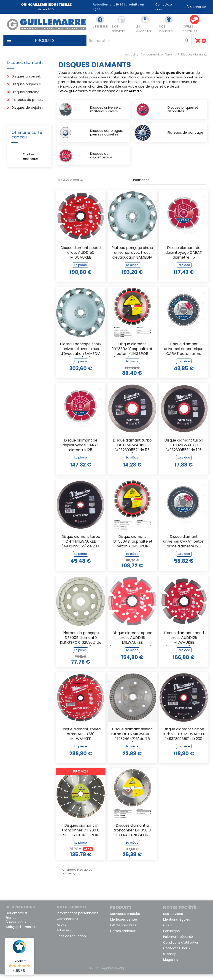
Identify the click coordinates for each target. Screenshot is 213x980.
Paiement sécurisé (178, 943)
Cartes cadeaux (30, 156)
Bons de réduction (71, 942)
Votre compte (72, 913)
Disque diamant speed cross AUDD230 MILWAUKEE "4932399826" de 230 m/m (81, 740)
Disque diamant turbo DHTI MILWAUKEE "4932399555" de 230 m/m (81, 548)
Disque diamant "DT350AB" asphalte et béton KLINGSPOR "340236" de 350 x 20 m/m (132, 548)
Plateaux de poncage (28, 100)
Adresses (64, 936)
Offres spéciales (123, 931)
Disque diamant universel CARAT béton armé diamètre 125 (184, 548)
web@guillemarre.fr (21, 933)
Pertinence (169, 186)
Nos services (173, 920)
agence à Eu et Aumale (122, 91)
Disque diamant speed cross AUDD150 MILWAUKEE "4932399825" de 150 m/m (81, 259)
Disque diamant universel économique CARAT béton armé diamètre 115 (184, 355)
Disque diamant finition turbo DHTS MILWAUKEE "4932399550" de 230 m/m (184, 740)
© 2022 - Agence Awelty (106, 974)
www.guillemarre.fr (75, 91)
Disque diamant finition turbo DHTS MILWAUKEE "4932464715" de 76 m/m (132, 740)
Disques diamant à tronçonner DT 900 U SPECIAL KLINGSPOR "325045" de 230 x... (81, 837)
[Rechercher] (139, 41)
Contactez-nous (177, 954)
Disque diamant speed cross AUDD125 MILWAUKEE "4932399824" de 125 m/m (184, 644)
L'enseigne (171, 937)
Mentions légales (177, 925)
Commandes (67, 925)
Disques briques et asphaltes (28, 84)
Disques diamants (25, 63)
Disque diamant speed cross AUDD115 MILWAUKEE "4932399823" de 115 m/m (132, 644)
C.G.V (167, 931)
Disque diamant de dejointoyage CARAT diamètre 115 (184, 259)
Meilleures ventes (124, 925)
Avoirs (61, 930)
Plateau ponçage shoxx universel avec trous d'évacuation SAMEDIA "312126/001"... (81, 355)
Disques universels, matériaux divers (28, 76)
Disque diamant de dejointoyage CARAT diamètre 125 (81, 451)
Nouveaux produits (125, 920)
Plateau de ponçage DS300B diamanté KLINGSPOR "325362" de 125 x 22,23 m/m (81, 644)
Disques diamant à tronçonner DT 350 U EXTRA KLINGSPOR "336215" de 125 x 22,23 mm (132, 837)
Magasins (171, 966)
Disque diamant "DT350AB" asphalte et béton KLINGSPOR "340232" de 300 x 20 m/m (132, 355)
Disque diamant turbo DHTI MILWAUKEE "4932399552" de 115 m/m (132, 451)
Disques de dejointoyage (28, 108)
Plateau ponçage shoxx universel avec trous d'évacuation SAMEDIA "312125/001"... (132, 259)
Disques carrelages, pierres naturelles (28, 92)
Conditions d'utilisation (181, 948)
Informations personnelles (78, 919)
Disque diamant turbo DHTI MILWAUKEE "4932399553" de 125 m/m (184, 451)
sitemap (170, 960)
